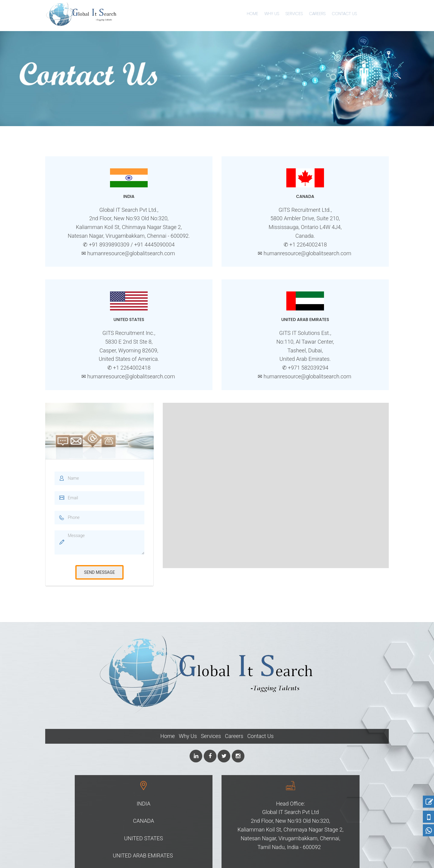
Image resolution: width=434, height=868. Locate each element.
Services (294, 14)
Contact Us (344, 14)
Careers (317, 14)
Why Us (272, 14)
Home (253, 14)
